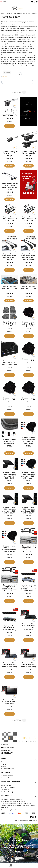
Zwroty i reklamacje (7, 792)
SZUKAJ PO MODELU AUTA (19, 14)
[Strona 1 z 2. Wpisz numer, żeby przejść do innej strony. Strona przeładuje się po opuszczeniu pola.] (18, 92)
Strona (14, 92)
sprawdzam (19, 852)
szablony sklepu (19, 820)
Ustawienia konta (7, 778)
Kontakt (4, 762)
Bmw (29, 14)
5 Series (35, 14)
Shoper (34, 820)
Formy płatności (6, 785)
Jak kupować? (6, 790)
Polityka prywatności (8, 769)
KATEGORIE (8, 14)
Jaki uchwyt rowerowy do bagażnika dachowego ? (17, 803)
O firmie (4, 764)
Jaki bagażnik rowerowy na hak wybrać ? (14, 801)
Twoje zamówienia (7, 776)
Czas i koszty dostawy (8, 787)
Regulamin (5, 766)
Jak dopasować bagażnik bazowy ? (12, 799)
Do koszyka (9, 126)
